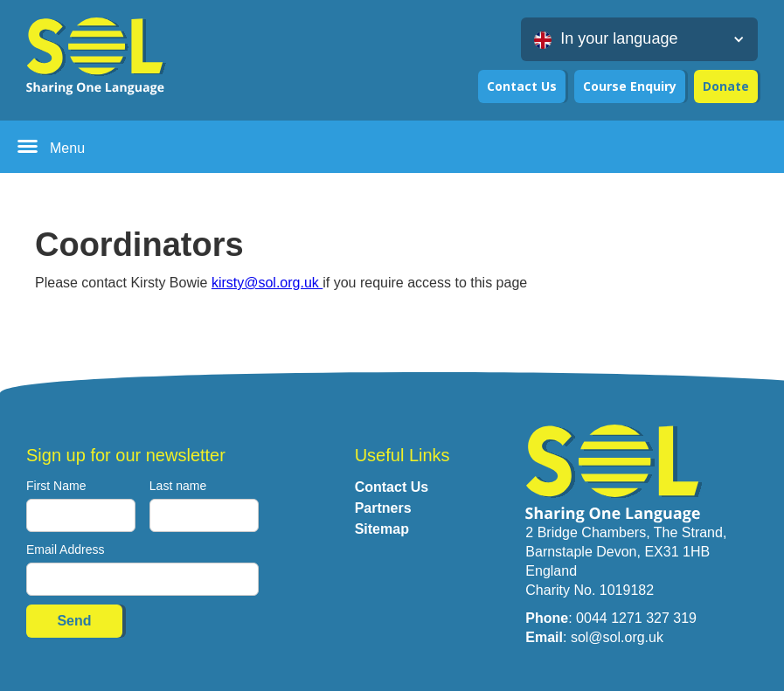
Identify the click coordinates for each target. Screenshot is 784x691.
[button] (639, 39)
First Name (56, 486)
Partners (383, 508)
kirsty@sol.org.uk (267, 283)
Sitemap (382, 529)
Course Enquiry (630, 86)
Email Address (65, 549)
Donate (726, 86)
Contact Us (522, 86)
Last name (178, 486)
